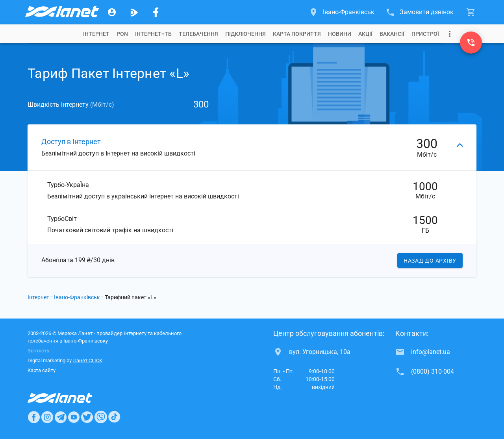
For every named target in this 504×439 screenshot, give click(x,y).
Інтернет (38, 297)
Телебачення (198, 34)
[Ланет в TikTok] (114, 417)
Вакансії (392, 34)
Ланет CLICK (88, 360)
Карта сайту (42, 370)
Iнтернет (96, 34)
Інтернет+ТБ (153, 34)
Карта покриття (297, 34)
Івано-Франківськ (77, 297)
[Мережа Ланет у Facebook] (156, 12)
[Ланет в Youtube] (74, 417)
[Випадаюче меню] (450, 34)
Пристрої (425, 34)
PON (122, 34)
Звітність (38, 351)
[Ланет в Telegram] (61, 417)
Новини (340, 34)
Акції (365, 34)
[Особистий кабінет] (112, 12)
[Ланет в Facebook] (34, 417)
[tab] (96, 34)
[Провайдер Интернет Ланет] (69, 398)
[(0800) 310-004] (471, 43)
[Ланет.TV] (134, 12)
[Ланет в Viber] (101, 417)
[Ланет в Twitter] (87, 417)
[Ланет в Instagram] (47, 417)
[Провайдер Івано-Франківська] (61, 12)
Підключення (246, 34)
